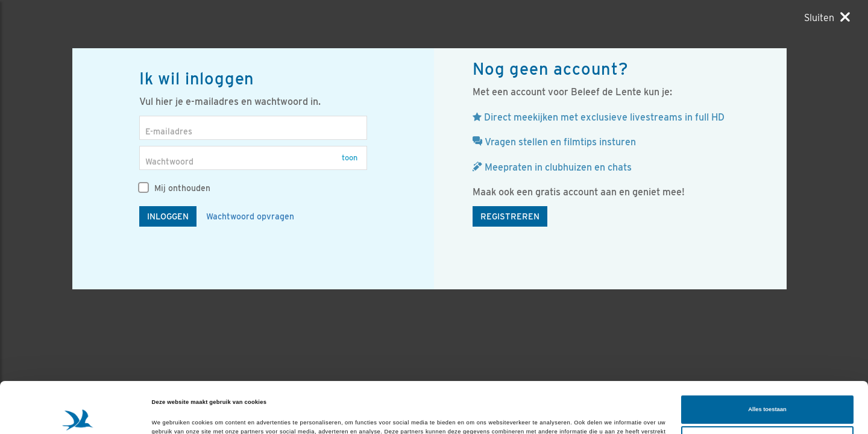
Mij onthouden (175, 188)
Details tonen (170, 414)
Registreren (510, 216)
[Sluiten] (827, 17)
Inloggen (168, 216)
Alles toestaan (767, 362)
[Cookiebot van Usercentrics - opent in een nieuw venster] (78, 414)
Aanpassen (768, 392)
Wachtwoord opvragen (250, 216)
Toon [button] (350, 158)
